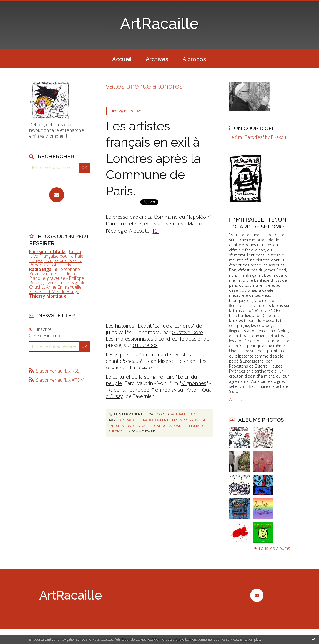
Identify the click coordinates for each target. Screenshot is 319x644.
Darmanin (117, 223)
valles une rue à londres (164, 426)
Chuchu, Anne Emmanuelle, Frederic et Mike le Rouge (56, 289)
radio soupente (157, 420)
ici (156, 230)
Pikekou (68, 265)
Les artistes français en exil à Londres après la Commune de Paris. (153, 159)
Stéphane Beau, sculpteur (55, 271)
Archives (157, 59)
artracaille (130, 420)
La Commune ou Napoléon (178, 217)
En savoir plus (250, 639)
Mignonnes (194, 383)
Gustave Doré (187, 332)
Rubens (116, 390)
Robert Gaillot (43, 265)
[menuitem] (122, 59)
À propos (194, 59)
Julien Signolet (73, 283)
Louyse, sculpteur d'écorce (56, 260)
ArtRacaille (159, 23)
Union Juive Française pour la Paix (56, 254)
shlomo (115, 431)
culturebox (145, 345)
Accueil (122, 59)
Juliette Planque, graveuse (53, 276)
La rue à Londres (174, 326)
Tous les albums (274, 548)
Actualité (180, 414)
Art (194, 414)
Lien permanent (125, 414)
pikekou (196, 426)
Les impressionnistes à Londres (142, 339)
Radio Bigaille (43, 269)
